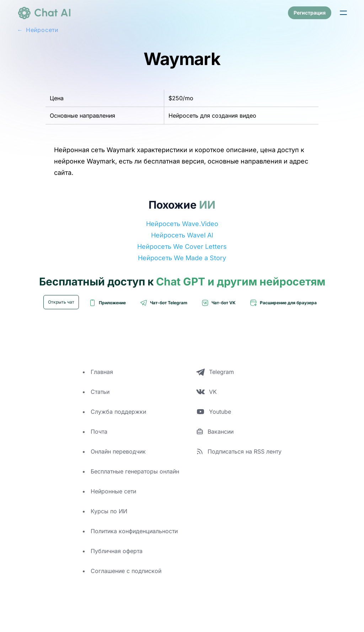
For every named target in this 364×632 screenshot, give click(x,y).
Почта (99, 432)
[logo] (44, 13)
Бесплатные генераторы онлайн (135, 471)
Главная (102, 372)
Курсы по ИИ (109, 511)
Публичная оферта (117, 551)
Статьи (100, 392)
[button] (343, 13)
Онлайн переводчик (118, 451)
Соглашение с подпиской (126, 571)
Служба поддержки (118, 412)
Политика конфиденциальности (134, 531)
